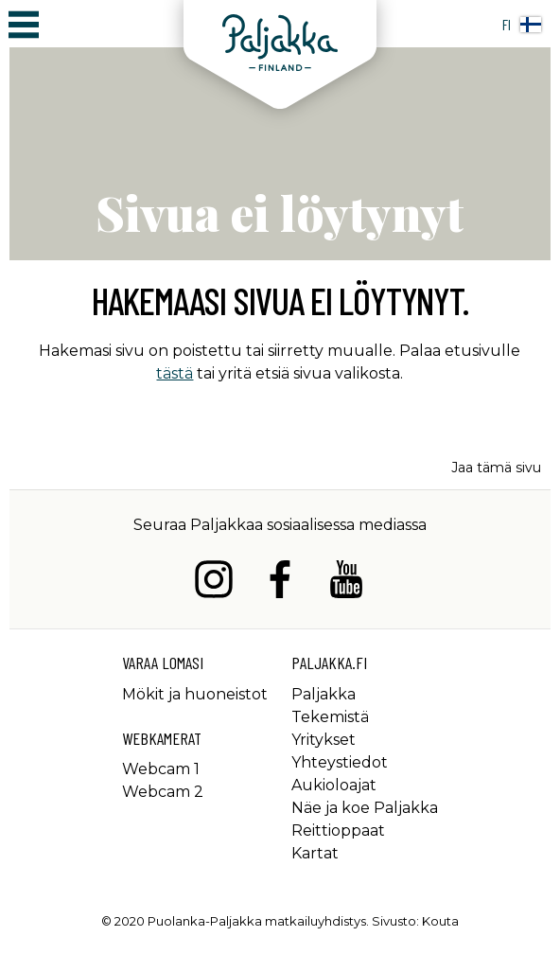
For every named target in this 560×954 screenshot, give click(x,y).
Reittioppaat (338, 830)
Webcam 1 (161, 769)
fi (522, 24)
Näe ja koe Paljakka (365, 808)
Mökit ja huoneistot (195, 694)
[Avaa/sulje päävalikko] (24, 24)
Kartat (315, 853)
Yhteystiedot (340, 762)
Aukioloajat (334, 785)
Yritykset (324, 740)
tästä (175, 373)
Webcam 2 (163, 792)
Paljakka (324, 694)
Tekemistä (330, 717)
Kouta (440, 921)
